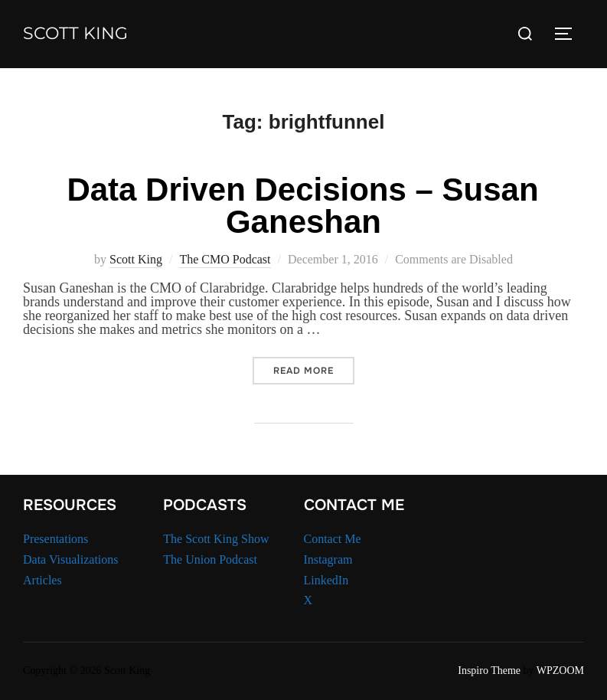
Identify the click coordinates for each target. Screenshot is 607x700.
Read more (314, 370)
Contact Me (333, 539)
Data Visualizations (71, 559)
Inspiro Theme (489, 671)
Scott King (75, 33)
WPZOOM (560, 671)
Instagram (328, 559)
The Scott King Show (216, 539)
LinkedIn (326, 580)
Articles (42, 580)
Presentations (55, 539)
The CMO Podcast (225, 259)
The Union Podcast (210, 559)
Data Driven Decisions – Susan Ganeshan (302, 206)
